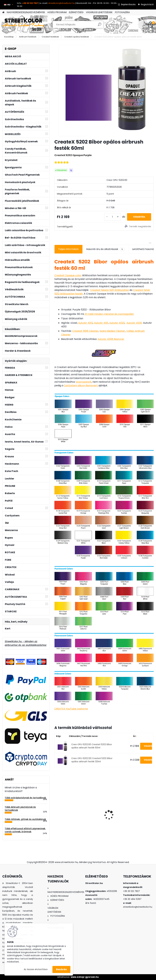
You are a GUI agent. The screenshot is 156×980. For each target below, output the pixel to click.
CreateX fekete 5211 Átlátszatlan (110, 290)
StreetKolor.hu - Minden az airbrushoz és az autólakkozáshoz (26, 643)
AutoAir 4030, (134, 323)
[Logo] (23, 25)
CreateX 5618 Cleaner (85, 331)
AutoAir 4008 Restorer (111, 339)
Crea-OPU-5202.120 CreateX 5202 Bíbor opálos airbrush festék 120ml (92, 760)
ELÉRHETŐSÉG (76, 12)
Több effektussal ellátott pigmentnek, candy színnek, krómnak (25, 830)
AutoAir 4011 (101, 323)
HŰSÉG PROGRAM (57, 12)
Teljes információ (68, 249)
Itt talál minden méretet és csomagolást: (109, 314)
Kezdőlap (9, 37)
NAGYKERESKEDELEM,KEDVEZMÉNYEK (26, 12)
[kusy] (112, 217)
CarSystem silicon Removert (81, 385)
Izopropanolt (84, 382)
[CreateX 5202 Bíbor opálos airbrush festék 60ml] (104, 91)
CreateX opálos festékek (77, 37)
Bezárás (61, 969)
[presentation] (56, 810)
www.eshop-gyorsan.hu (85, 977)
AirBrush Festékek (28, 37)
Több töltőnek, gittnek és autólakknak (25, 819)
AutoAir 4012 (86, 323)
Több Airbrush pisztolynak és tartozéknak (20, 809)
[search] (100, 26)
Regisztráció (147, 4)
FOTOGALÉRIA (122, 12)
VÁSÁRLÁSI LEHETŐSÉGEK (99, 12)
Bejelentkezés (128, 4)
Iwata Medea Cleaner (112, 331)
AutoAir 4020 (117, 323)
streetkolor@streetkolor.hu (62, 3)
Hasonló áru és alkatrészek (105, 249)
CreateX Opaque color (68, 275)
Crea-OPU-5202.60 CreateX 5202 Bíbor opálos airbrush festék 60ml (92, 746)
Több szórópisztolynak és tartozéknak (25, 798)
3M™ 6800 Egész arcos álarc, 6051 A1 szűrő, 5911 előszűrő (138, 810)
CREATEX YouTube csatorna (71, 709)
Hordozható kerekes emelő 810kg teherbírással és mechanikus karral (68, 809)
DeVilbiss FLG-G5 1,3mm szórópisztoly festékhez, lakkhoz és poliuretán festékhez (103, 810)
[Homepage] (3, 12)
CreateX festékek (50, 37)
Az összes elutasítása (36, 969)
